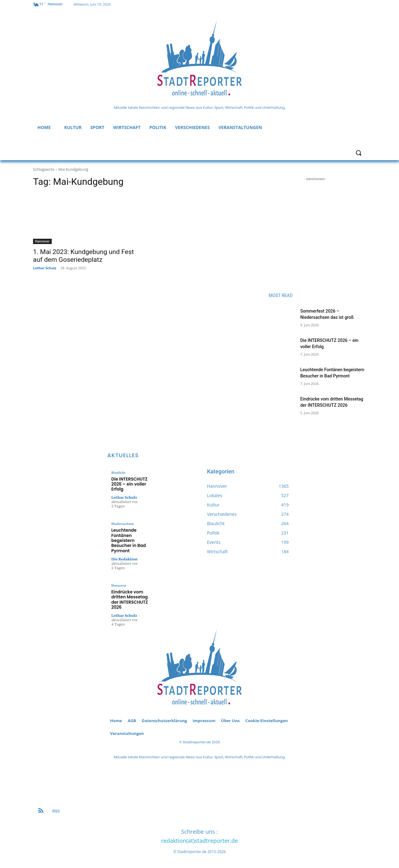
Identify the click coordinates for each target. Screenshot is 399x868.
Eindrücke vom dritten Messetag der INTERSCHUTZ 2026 (129, 597)
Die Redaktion (124, 557)
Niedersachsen (123, 523)
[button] (358, 153)
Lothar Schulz (45, 268)
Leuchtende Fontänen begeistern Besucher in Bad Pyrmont (128, 539)
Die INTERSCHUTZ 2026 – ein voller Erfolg (129, 484)
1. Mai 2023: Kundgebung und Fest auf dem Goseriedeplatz (83, 256)
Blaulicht (118, 472)
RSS (56, 808)
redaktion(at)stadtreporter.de (200, 838)
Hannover (42, 241)
